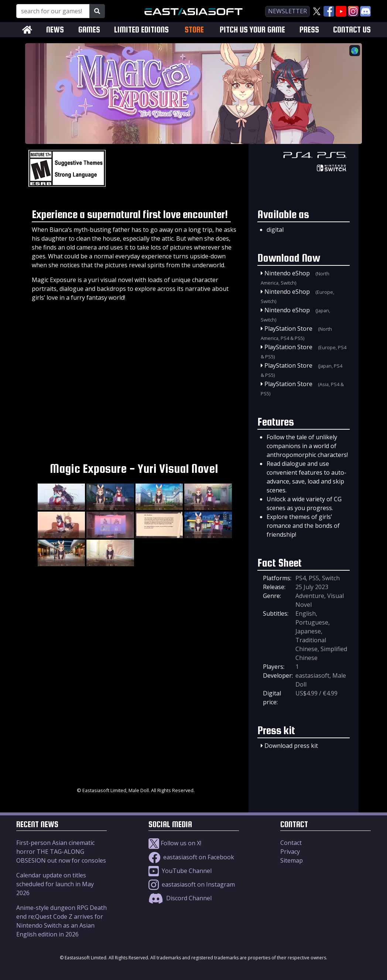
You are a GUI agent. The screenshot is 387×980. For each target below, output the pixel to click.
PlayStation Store (288, 329)
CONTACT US (352, 30)
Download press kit (291, 746)
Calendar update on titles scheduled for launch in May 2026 (55, 884)
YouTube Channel (180, 871)
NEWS (55, 30)
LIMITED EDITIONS (141, 30)
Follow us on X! (175, 843)
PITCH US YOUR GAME (252, 30)
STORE (194, 30)
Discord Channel (180, 898)
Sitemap (292, 860)
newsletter (287, 11)
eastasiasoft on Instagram (192, 884)
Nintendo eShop (287, 273)
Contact (291, 843)
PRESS (309, 30)
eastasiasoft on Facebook (191, 857)
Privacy (290, 852)
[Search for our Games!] (53, 11)
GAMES (89, 30)
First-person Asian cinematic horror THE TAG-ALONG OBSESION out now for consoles (61, 852)
